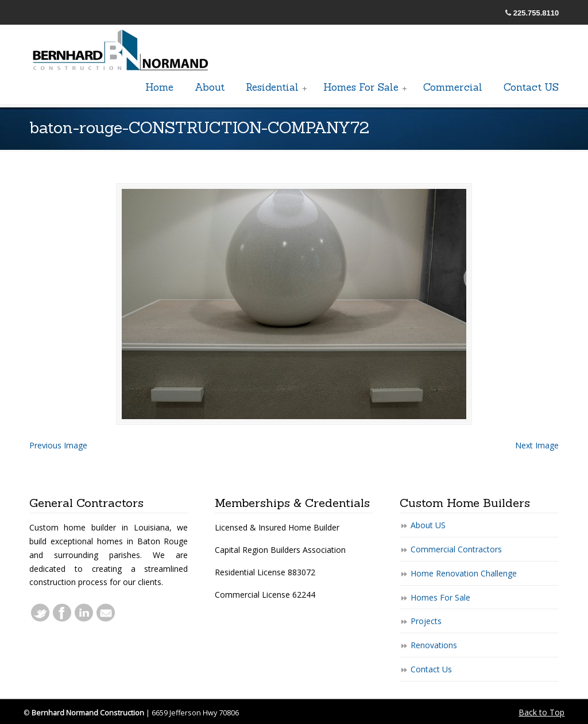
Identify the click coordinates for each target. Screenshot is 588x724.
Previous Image (58, 445)
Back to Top (541, 712)
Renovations (434, 645)
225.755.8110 (536, 13)
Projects (426, 621)
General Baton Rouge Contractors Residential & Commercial (121, 51)
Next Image (537, 445)
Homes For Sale (440, 597)
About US (428, 525)
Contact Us (431, 669)
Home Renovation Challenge (464, 573)
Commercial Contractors (456, 549)
